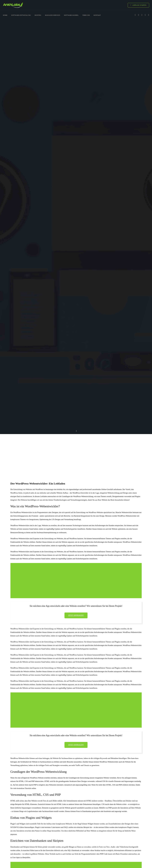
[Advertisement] (76, 453)
